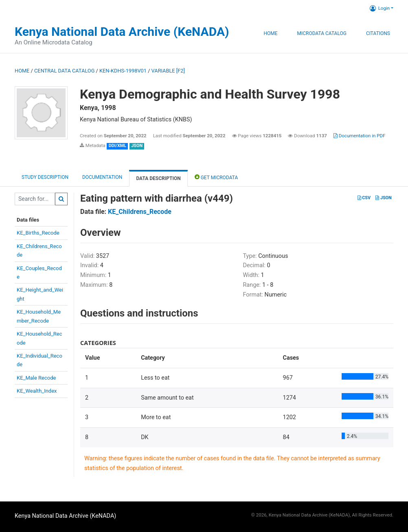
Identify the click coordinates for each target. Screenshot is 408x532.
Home (270, 33)
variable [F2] (168, 71)
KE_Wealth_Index (37, 391)
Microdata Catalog (322, 33)
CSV (364, 198)
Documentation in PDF (360, 136)
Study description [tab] (45, 177)
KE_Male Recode (36, 378)
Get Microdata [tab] (216, 177)
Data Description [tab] (158, 178)
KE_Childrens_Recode (140, 212)
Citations (378, 33)
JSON (383, 198)
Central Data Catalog (64, 71)
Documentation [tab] (102, 177)
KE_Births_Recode (38, 233)
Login (380, 8)
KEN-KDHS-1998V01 (123, 71)
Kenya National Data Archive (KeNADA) (122, 32)
